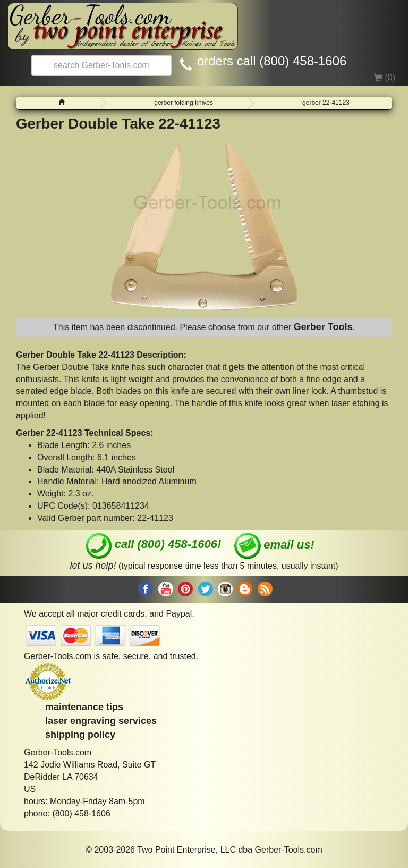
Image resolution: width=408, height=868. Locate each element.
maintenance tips (84, 707)
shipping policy (80, 735)
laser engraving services (101, 721)
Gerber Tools (323, 327)
